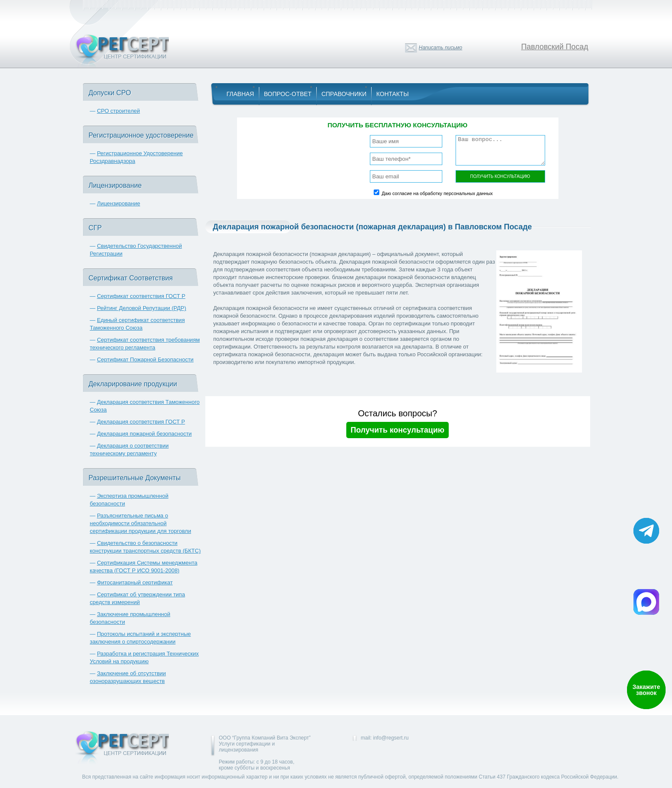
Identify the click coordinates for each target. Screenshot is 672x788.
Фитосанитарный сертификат (135, 582)
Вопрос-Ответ (288, 94)
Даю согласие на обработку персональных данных (437, 193)
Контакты (393, 94)
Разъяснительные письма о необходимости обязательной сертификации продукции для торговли (141, 523)
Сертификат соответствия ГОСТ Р (141, 296)
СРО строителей (118, 111)
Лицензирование (118, 203)
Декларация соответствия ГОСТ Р (141, 422)
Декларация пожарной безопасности (144, 434)
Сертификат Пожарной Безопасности (145, 359)
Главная (240, 94)
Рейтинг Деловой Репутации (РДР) (141, 308)
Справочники (344, 94)
